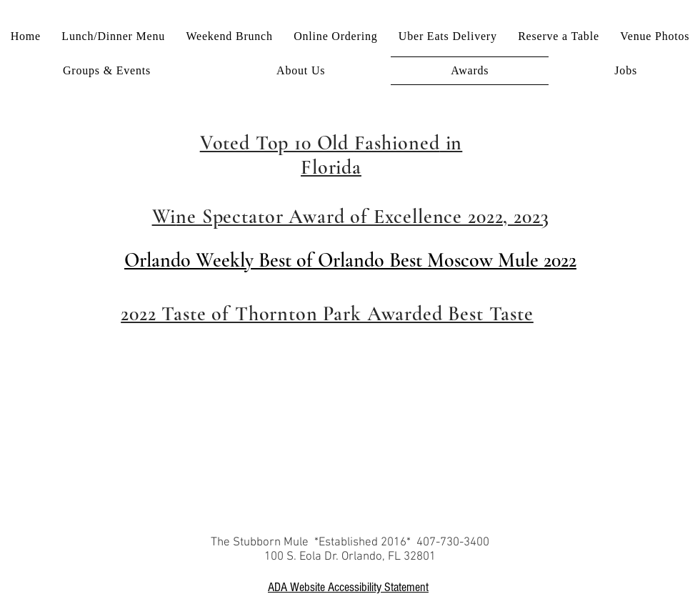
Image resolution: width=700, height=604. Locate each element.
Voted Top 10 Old (277, 143)
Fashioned (397, 143)
